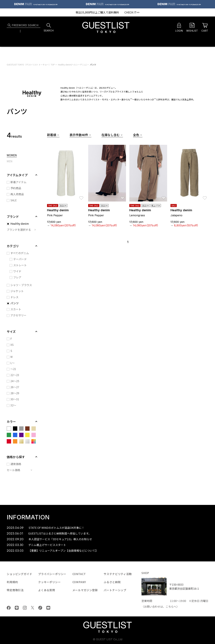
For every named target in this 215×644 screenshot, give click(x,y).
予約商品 (16, 188)
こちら (170, 606)
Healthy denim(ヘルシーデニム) (72, 65)
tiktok (40, 608)
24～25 (15, 381)
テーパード (20, 259)
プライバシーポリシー (52, 574)
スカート (16, 309)
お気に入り (81, 196)
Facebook (9, 608)
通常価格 (16, 464)
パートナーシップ (115, 590)
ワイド (17, 271)
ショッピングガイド (19, 574)
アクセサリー (18, 315)
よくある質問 (47, 590)
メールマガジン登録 (85, 590)
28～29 (15, 393)
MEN (10, 161)
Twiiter (33, 608)
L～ (13, 363)
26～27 (15, 387)
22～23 (15, 375)
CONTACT (79, 574)
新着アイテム (18, 182)
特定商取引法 (15, 590)
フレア (17, 277)
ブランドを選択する (19, 230)
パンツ (93, 65)
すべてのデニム (20, 253)
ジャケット (17, 291)
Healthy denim (20, 224)
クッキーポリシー (49, 582)
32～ (13, 405)
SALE (14, 200)
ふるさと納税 (112, 582)
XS (12, 345)
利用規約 (12, 582)
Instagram (25, 608)
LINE (17, 608)
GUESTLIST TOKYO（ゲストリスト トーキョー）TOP (31, 65)
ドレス (14, 297)
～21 (13, 369)
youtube (48, 608)
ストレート (20, 265)
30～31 (15, 399)
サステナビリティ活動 (118, 574)
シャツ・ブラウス (21, 285)
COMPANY (79, 582)
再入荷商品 (17, 194)
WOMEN (12, 155)
